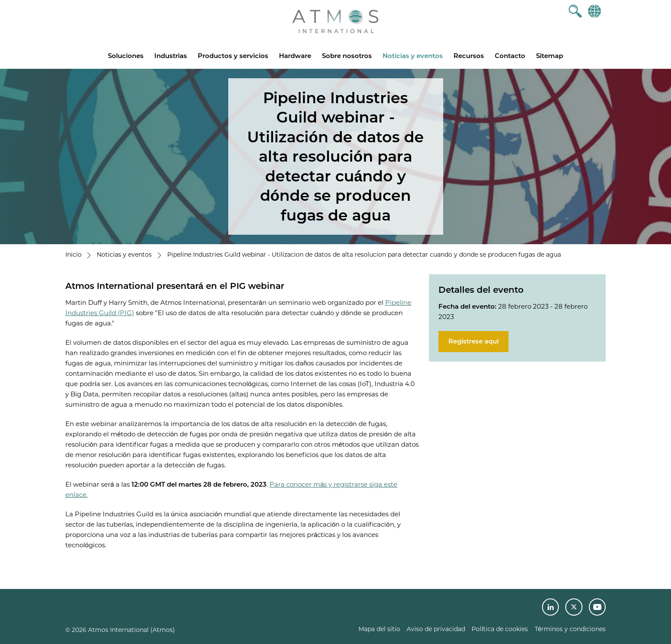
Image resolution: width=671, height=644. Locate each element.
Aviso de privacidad (436, 629)
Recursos (469, 56)
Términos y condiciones (570, 629)
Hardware (295, 56)
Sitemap (550, 56)
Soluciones (126, 56)
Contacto (510, 56)
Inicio (74, 255)
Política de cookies (500, 629)
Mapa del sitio (379, 629)
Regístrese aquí (473, 341)
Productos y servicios (233, 56)
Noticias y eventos (413, 56)
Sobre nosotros (347, 56)
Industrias (171, 56)
